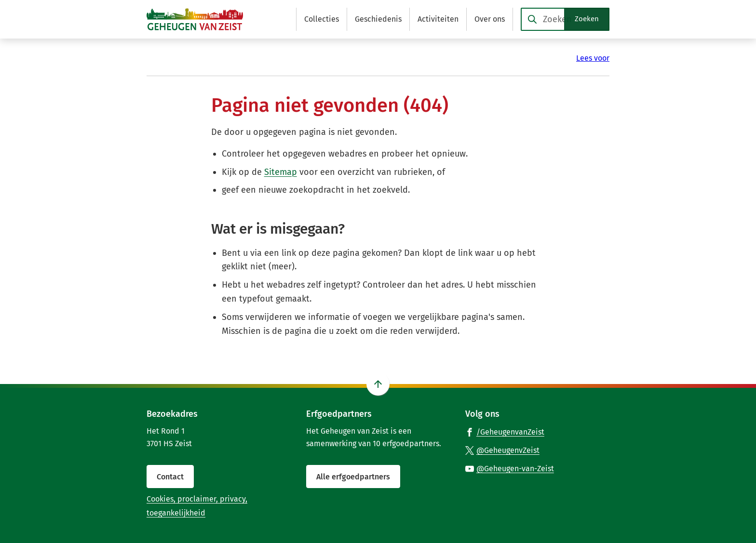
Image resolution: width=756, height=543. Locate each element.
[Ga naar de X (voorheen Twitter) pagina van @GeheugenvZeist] (502, 450)
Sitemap (281, 172)
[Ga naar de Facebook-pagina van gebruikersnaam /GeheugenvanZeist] (505, 432)
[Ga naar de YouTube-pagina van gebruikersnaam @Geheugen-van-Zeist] (510, 468)
